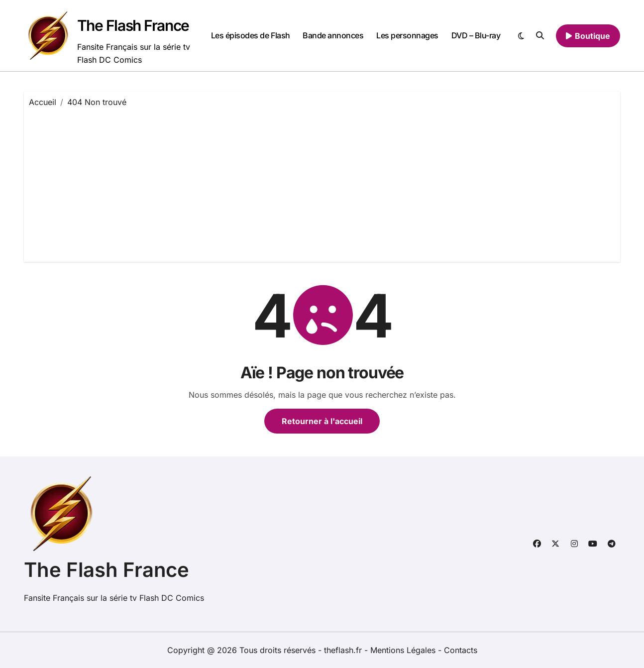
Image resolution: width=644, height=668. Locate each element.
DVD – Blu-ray (476, 35)
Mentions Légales (404, 650)
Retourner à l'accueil (322, 421)
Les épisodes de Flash (251, 35)
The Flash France (133, 25)
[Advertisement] (323, 182)
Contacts (461, 650)
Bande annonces (333, 35)
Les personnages (407, 35)
